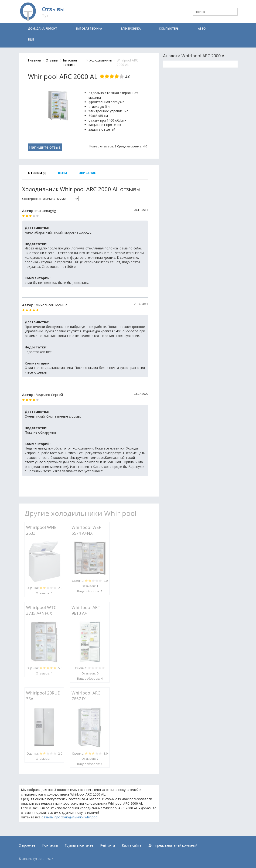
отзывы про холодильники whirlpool (70, 817)
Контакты (50, 845)
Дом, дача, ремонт (43, 29)
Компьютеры (169, 29)
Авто (202, 29)
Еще (31, 39)
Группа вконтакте (79, 845)
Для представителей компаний (173, 845)
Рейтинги (108, 845)
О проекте (27, 845)
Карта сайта (132, 845)
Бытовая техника (89, 29)
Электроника (131, 29)
